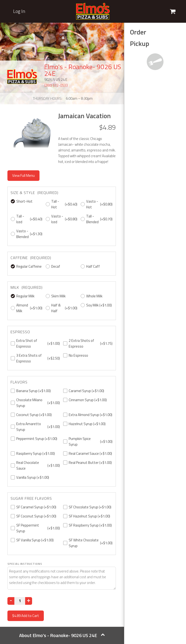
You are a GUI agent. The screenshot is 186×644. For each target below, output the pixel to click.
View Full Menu (23, 175)
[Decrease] (11, 601)
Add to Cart (26, 616)
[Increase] (29, 601)
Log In (19, 11)
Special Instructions (25, 564)
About (62, 635)
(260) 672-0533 (56, 85)
